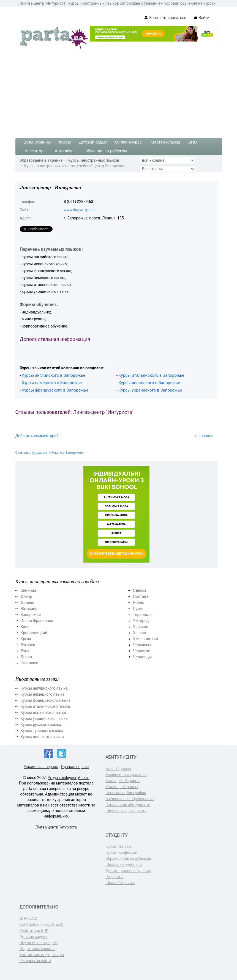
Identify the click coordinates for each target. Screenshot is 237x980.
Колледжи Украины (123, 781)
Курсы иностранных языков (94, 160)
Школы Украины (120, 883)
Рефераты (114, 877)
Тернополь (143, 615)
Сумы (138, 609)
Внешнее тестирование (126, 775)
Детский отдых (93, 142)
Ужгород (141, 621)
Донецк (28, 602)
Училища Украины (122, 787)
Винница (28, 590)
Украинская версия (41, 767)
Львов (26, 657)
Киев (25, 627)
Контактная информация (42, 955)
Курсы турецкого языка (42, 731)
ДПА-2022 (28, 918)
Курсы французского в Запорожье (55, 390)
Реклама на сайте (35, 961)
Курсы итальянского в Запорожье (151, 375)
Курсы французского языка (46, 700)
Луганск (28, 645)
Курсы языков (118, 846)
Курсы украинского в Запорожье (150, 390)
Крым (26, 639)
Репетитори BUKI (35, 931)
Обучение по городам (39, 943)
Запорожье (31, 615)
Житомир (29, 609)
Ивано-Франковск (37, 621)
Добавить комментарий (37, 436)
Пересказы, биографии (126, 793)
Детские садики (34, 937)
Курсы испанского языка (43, 712)
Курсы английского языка (44, 688)
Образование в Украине (41, 160)
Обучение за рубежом (106, 151)
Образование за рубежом (128, 858)
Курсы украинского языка (44, 719)
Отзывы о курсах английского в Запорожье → (51, 453)
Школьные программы (126, 811)
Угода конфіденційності (69, 778)
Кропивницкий (34, 633)
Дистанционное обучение (128, 871)
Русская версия (75, 767)
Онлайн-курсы (129, 142)
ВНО (193, 142)
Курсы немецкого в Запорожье (52, 383)
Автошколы (66, 151)
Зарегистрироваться (165, 18)
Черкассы (142, 645)
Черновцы (142, 657)
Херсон (139, 633)
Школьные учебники (124, 865)
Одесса (140, 590)
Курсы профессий (121, 852)
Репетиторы (35, 151)
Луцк (25, 651)
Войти (202, 18)
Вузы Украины (37, 142)
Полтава (141, 596)
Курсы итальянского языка (45, 706)
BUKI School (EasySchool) (41, 924)
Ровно (139, 602)
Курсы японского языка (42, 737)
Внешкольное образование (130, 799)
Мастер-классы (165, 142)
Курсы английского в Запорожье (54, 375)
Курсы (65, 142)
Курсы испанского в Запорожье (149, 383)
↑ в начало (204, 436)
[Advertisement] (118, 91)
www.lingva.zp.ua (79, 210)
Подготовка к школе (38, 949)
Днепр (26, 596)
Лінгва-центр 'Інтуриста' (56, 827)
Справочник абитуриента (128, 805)
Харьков (141, 627)
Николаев (30, 663)
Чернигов (142, 651)
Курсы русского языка (41, 725)
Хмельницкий (145, 639)
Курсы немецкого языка (43, 694)
